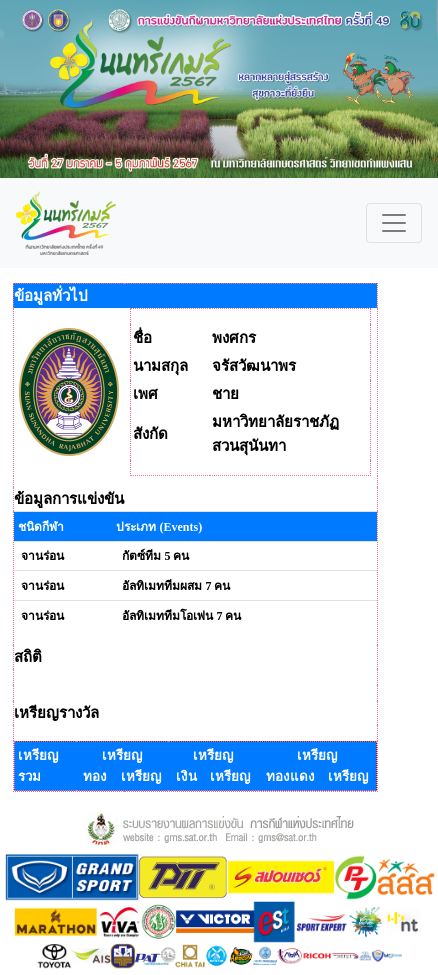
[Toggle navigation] (394, 223)
